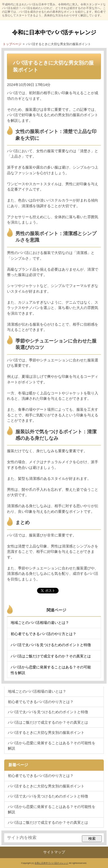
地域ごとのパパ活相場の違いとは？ (40, 623)
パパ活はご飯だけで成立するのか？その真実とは (51, 656)
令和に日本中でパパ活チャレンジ (54, 32)
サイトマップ (54, 852)
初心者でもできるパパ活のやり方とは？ (43, 634)
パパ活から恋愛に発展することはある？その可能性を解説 (51, 670)
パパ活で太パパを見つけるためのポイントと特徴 (51, 645)
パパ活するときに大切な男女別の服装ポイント (46, 733)
